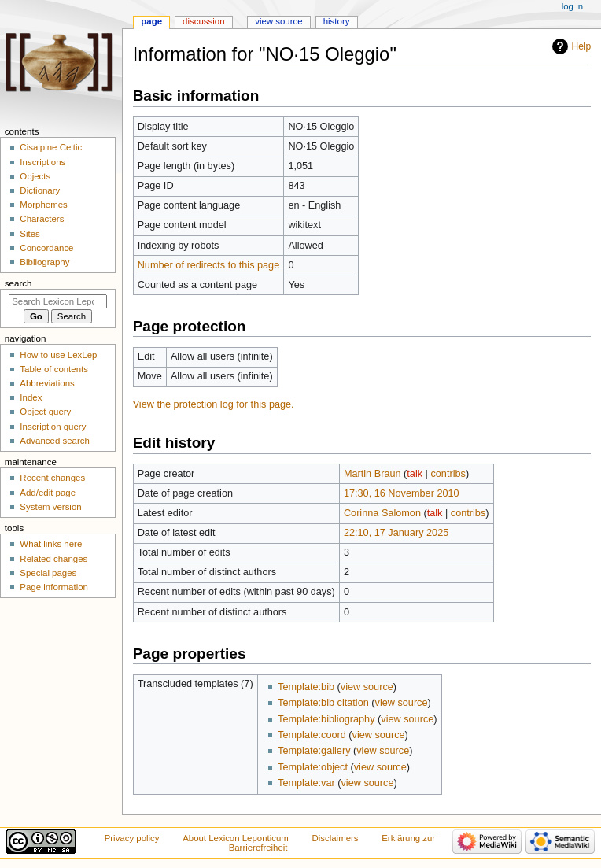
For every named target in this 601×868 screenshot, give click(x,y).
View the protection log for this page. (214, 404)
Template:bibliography (326, 719)
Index (31, 397)
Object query (45, 412)
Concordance (46, 248)
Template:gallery (314, 751)
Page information (54, 587)
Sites (29, 234)
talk (415, 474)
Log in (572, 6)
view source (367, 687)
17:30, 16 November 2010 (402, 493)
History (337, 21)
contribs (448, 474)
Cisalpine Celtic (51, 147)
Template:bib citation (323, 703)
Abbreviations (47, 383)
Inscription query (53, 427)
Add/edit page (48, 493)
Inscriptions (42, 162)
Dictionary (40, 190)
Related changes (53, 559)
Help (582, 46)
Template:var (306, 783)
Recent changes (52, 478)
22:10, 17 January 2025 (396, 533)
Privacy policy (132, 838)
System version (50, 507)
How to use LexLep (58, 355)
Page (151, 21)
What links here (51, 544)
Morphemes (43, 205)
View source (278, 21)
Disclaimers (336, 838)
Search (18, 283)
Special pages (48, 573)
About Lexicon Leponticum (236, 838)
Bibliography (44, 262)
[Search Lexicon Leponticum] (58, 301)
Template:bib (306, 687)
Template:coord (312, 735)
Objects (35, 176)
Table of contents (54, 369)
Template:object (313, 767)
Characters (42, 219)
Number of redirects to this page (209, 265)
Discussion (203, 21)
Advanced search (55, 441)
